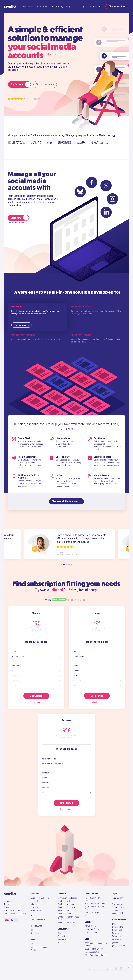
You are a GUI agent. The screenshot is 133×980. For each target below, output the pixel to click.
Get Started (36, 696)
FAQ (33, 944)
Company (8, 901)
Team (6, 904)
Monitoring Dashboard (40, 898)
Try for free (21, 84)
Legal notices (117, 898)
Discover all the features (67, 501)
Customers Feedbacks (67, 898)
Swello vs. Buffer (65, 911)
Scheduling (35, 901)
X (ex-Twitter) (119, 946)
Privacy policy (117, 904)
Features (27, 6)
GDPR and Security (12, 911)
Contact (34, 950)
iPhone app (36, 930)
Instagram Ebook (92, 929)
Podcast (61, 936)
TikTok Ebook (90, 926)
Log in (83, 6)
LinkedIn (116, 924)
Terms (114, 901)
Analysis (34, 907)
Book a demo (96, 6)
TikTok (116, 933)
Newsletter (62, 939)
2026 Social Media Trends (96, 904)
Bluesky (116, 943)
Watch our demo (45, 84)
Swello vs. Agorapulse (67, 904)
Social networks (44, 6)
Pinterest (117, 930)
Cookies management (117, 912)
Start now (20, 218)
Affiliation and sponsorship (15, 914)
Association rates (38, 919)
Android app (36, 933)
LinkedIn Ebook (91, 932)
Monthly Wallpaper (92, 912)
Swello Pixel (36, 911)
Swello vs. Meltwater (66, 922)
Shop (60, 943)
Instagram (117, 927)
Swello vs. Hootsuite (66, 907)
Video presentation (39, 947)
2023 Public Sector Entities (96, 955)
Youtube (116, 936)
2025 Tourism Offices (94, 949)
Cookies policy (118, 907)
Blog (68, 6)
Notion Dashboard (92, 915)
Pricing (60, 6)
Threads (116, 939)
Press (6, 907)
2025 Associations (93, 952)
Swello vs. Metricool (66, 901)
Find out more (22, 325)
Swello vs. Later (64, 914)
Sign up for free (117, 6)
